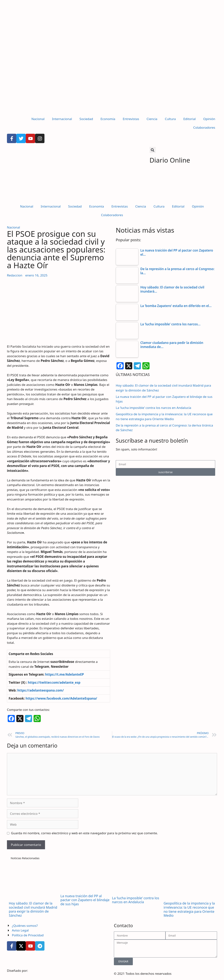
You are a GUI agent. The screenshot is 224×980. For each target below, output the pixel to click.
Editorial (189, 119)
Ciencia (152, 119)
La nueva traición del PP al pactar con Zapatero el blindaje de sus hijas (85, 900)
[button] (153, 150)
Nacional (38, 119)
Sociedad (86, 119)
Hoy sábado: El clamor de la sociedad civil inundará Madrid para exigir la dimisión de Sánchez (33, 909)
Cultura (170, 119)
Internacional (62, 119)
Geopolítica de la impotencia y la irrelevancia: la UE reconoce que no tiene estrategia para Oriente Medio (189, 909)
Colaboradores (204, 127)
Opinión (209, 119)
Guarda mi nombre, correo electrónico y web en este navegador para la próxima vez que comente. (85, 833)
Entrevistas (131, 119)
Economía (108, 119)
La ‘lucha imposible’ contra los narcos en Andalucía (153, 408)
